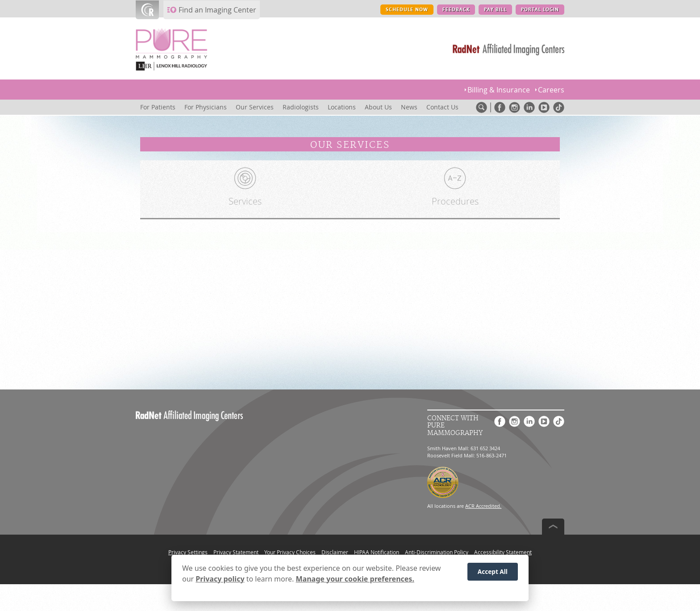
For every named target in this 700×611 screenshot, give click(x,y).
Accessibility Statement (503, 552)
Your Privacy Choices (290, 552)
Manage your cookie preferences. (355, 580)
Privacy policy (220, 580)
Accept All (493, 573)
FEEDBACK (456, 10)
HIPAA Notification (377, 552)
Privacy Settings (188, 552)
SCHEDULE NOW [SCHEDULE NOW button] (407, 10)
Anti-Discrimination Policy (437, 552)
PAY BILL (495, 10)
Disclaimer (335, 552)
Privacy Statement (236, 552)
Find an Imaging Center (217, 10)
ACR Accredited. (483, 506)
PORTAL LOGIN (540, 10)
